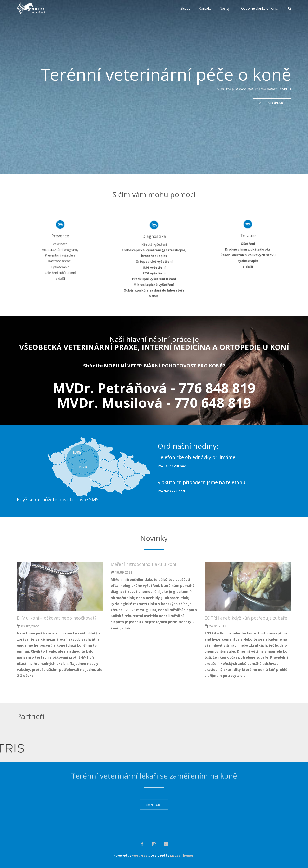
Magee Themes (182, 856)
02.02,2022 (30, 626)
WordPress (141, 856)
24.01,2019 (218, 626)
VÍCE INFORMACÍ (272, 103)
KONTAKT (154, 781)
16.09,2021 (124, 572)
